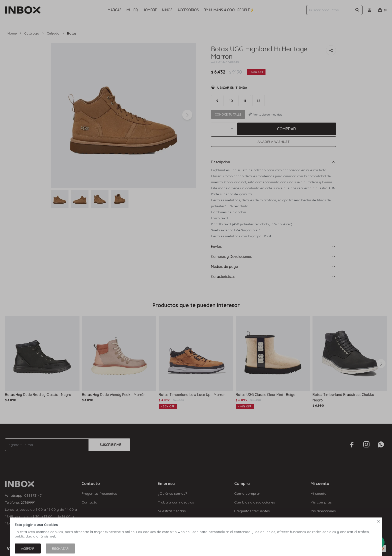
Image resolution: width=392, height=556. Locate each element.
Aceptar (28, 548)
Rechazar (60, 548)
